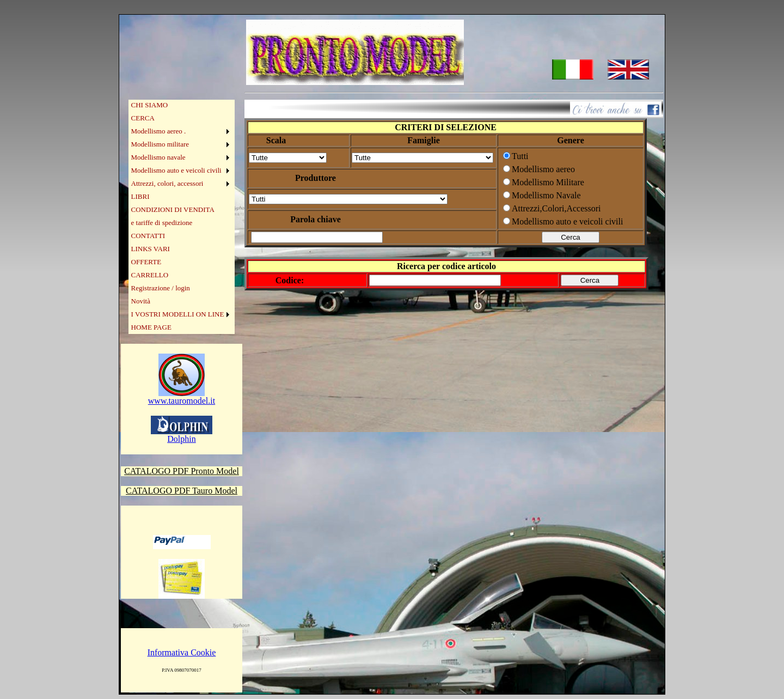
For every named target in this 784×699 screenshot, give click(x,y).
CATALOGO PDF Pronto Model (182, 471)
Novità (141, 301)
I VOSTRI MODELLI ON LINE (178, 314)
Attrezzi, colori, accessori (167, 183)
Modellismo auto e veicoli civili (176, 170)
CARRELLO (150, 275)
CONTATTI (148, 236)
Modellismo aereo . (159, 131)
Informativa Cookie (182, 652)
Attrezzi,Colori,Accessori (556, 208)
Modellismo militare (160, 144)
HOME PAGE (151, 327)
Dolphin (182, 435)
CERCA (143, 118)
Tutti (520, 156)
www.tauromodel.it (182, 397)
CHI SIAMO (150, 105)
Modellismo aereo (543, 169)
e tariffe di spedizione (162, 223)
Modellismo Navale (546, 195)
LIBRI (140, 196)
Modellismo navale (158, 157)
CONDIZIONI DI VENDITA (173, 209)
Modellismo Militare (548, 182)
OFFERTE (146, 262)
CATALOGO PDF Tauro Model (182, 491)
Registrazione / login (161, 288)
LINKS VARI (151, 249)
